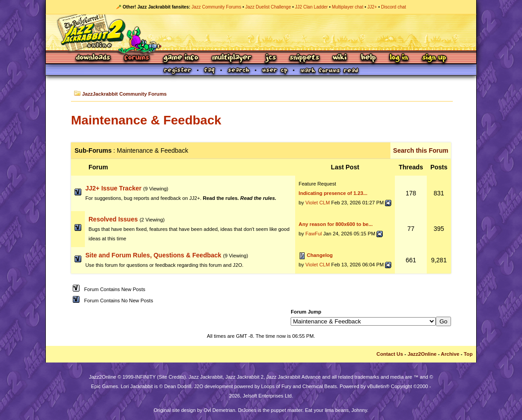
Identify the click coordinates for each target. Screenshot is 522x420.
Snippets (305, 58)
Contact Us (390, 354)
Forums (137, 58)
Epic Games (105, 386)
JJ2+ (372, 7)
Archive (450, 354)
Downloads (94, 58)
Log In (399, 58)
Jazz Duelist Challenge (268, 7)
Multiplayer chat (348, 7)
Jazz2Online (422, 354)
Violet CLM (318, 203)
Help (368, 58)
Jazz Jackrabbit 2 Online (261, 32)
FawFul (314, 234)
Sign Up (434, 58)
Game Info (181, 58)
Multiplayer (232, 58)
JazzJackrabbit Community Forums (124, 94)
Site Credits (171, 377)
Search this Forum (421, 150)
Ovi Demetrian (219, 410)
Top (468, 354)
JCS (271, 58)
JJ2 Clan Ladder (312, 7)
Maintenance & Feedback (146, 120)
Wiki (340, 58)
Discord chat (394, 7)
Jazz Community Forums (216, 7)
